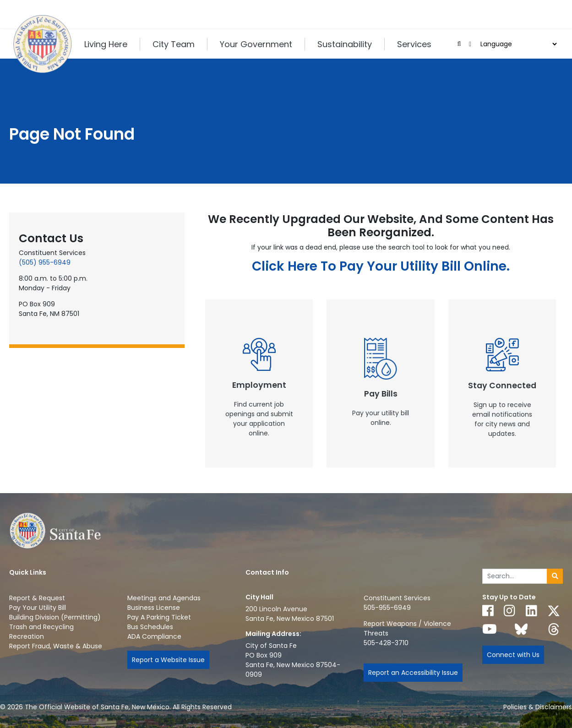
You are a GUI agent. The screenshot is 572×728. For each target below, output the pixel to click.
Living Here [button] (106, 44)
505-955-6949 (387, 608)
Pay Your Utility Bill (38, 608)
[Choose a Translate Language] (518, 44)
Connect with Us (513, 655)
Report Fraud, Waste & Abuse (56, 646)
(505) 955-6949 (45, 262)
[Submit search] (555, 576)
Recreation (27, 636)
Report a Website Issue (168, 660)
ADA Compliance (154, 636)
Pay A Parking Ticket (159, 617)
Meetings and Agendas (164, 598)
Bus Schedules (150, 627)
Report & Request (37, 598)
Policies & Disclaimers (538, 707)
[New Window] (259, 383)
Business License (154, 608)
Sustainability (345, 44)
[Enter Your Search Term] (515, 576)
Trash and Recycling (41, 627)
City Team (174, 44)
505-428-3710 (386, 643)
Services (414, 44)
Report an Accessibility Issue (413, 673)
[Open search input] (459, 44)
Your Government (256, 44)
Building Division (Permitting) (55, 617)
